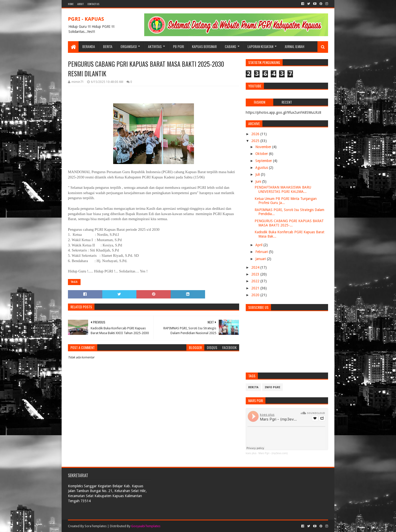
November (264, 147)
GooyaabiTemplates (146, 526)
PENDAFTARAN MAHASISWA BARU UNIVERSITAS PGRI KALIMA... (283, 189)
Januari (261, 259)
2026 (256, 134)
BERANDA (89, 46)
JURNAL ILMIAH (294, 46)
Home (71, 4)
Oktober (262, 154)
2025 (256, 141)
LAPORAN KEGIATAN (260, 46)
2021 (256, 288)
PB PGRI (178, 46)
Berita (253, 387)
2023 (256, 274)
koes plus (251, 453)
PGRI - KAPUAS (86, 19)
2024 (256, 267)
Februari (262, 252)
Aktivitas (155, 46)
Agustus (262, 168)
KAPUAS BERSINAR (204, 46)
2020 (256, 295)
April (259, 245)
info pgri (273, 387)
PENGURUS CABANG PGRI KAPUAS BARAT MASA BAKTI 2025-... (289, 223)
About (80, 4)
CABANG (230, 46)
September (264, 161)
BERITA (108, 46)
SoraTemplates (96, 526)
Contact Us (93, 4)
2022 (256, 281)
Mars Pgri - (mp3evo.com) (273, 453)
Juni (259, 181)
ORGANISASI (129, 46)
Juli (258, 174)
